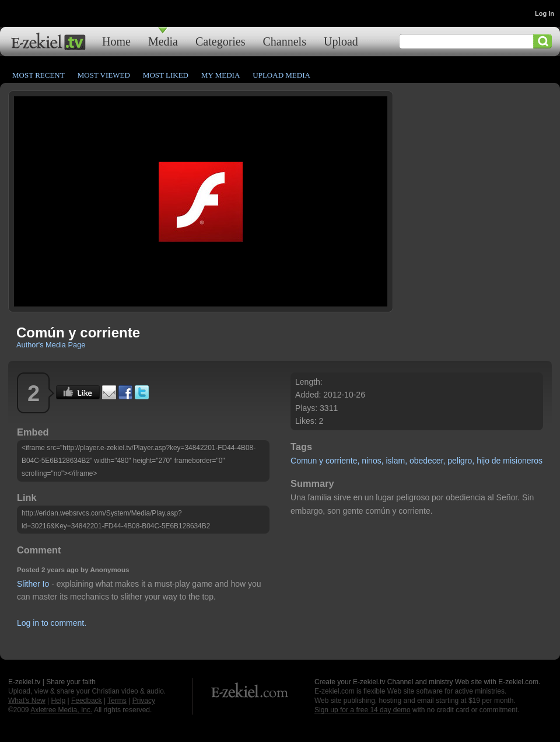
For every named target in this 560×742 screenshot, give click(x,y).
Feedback (87, 701)
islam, (396, 461)
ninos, (372, 461)
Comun (304, 461)
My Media (220, 75)
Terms (117, 701)
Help (58, 701)
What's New (27, 701)
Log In (545, 13)
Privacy (144, 701)
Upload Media (281, 75)
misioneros (523, 461)
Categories (220, 41)
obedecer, (428, 461)
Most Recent (38, 75)
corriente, (342, 461)
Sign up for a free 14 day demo (363, 710)
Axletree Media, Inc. (61, 710)
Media (163, 41)
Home (116, 41)
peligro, (461, 461)
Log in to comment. (52, 623)
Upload (341, 41)
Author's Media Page (51, 345)
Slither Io (33, 584)
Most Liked (166, 75)
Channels (285, 41)
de (496, 461)
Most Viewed (104, 75)
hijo (483, 461)
